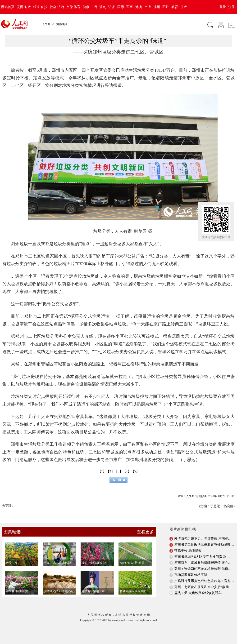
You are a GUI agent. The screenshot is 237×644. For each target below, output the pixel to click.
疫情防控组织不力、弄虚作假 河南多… (203, 539)
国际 (121, 7)
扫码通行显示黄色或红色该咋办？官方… (204, 581)
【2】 (110, 471)
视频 (157, 7)
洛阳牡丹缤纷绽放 (17, 591)
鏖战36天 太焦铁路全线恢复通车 (198, 593)
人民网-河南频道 (196, 496)
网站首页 (8, 7)
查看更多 (145, 532)
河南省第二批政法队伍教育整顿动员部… (204, 545)
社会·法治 (57, 7)
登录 (223, 7)
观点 (103, 7)
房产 (184, 7)
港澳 (139, 7)
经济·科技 (41, 7)
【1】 (102, 471)
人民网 (46, 24)
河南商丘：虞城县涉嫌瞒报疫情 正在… (203, 563)
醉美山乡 (12, 563)
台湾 (148, 7)
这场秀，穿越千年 (93, 591)
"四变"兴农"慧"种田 (132, 563)
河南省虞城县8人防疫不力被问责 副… (202, 557)
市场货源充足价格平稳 (191, 575)
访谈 (112, 7)
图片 (166, 7)
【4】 (127, 471)
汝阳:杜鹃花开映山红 (95, 563)
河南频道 (62, 24)
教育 (175, 7)
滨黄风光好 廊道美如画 (58, 591)
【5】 (135, 471)
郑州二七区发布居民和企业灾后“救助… (203, 587)
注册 (232, 7)
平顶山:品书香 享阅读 (57, 563)
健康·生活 (90, 7)
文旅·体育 (73, 7)
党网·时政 (24, 7)
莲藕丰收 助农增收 (188, 551)
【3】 (119, 471)
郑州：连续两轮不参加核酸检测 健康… (203, 569)
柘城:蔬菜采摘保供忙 (133, 591)
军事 (130, 7)
